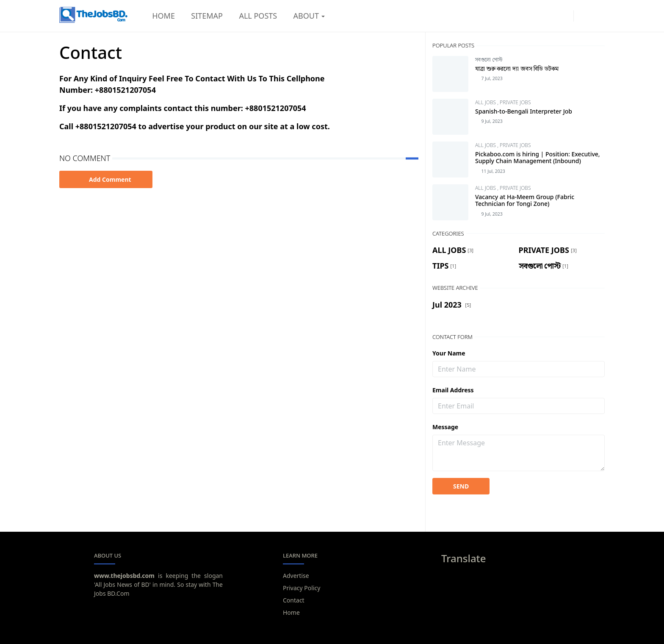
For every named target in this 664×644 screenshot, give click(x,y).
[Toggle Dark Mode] (582, 16)
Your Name (449, 353)
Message (445, 427)
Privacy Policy (302, 588)
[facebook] (550, 16)
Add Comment (106, 179)
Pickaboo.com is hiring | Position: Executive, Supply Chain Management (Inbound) (538, 158)
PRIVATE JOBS (515, 102)
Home (291, 612)
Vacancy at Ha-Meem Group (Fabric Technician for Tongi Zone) (525, 200)
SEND (461, 486)
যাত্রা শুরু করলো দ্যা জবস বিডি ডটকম (517, 68)
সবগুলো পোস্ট (489, 60)
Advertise (296, 576)
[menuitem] (163, 16)
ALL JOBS (486, 102)
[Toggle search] (597, 16)
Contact (294, 600)
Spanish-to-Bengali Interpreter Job (524, 111)
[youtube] (564, 16)
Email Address (453, 390)
